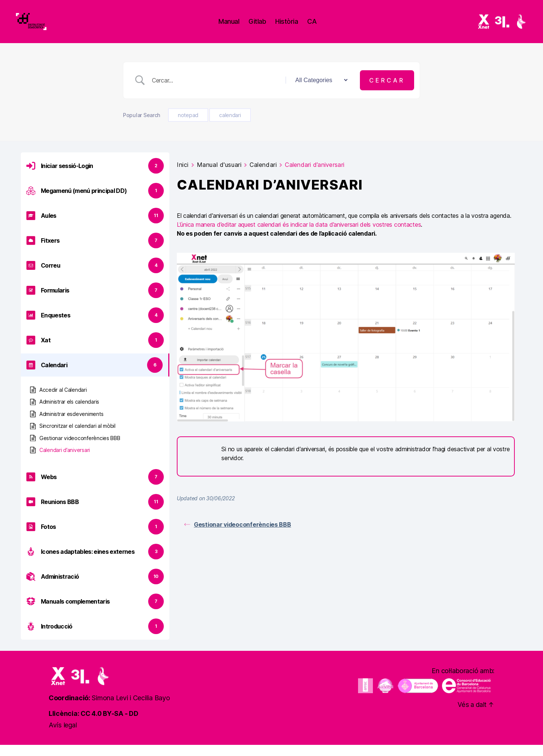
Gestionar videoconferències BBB (80, 449)
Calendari (263, 176)
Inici (183, 176)
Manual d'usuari (219, 176)
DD (135, 725)
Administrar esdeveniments (71, 425)
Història (295, 27)
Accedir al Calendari (63, 401)
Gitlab (265, 27)
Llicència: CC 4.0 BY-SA (87, 725)
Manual (237, 27)
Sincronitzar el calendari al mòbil (77, 437)
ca (320, 27)
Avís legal (63, 736)
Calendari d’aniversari (65, 461)
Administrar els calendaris (69, 413)
